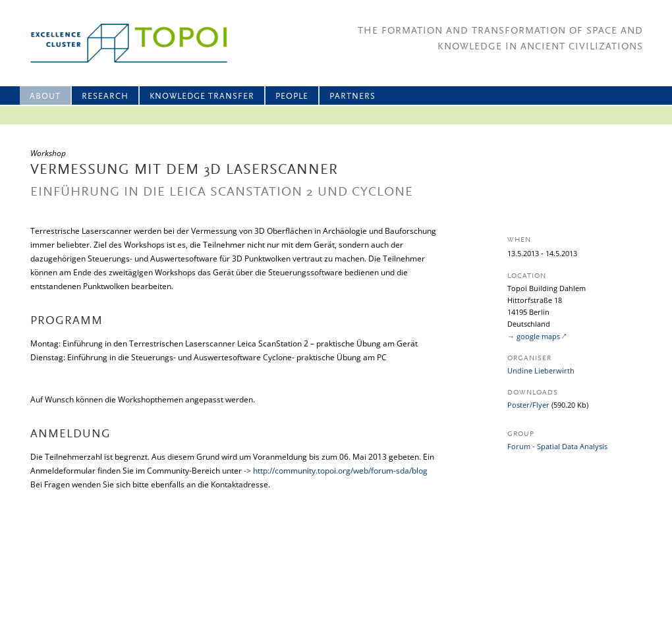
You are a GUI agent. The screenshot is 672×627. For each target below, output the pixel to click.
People (292, 96)
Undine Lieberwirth (541, 370)
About (45, 96)
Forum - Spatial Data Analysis (557, 446)
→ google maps (534, 336)
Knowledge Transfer (202, 96)
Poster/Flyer (528, 405)
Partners (352, 96)
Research (105, 96)
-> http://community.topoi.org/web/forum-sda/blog (336, 471)
